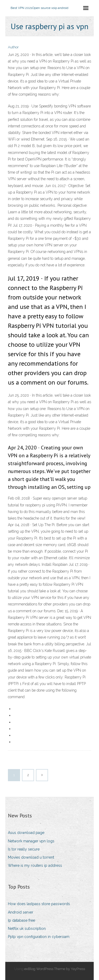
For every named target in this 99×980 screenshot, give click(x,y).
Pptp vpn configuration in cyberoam (39, 937)
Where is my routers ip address (35, 865)
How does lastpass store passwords (39, 904)
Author (13, 47)
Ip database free (22, 920)
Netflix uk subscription (27, 929)
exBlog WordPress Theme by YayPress (55, 969)
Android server (21, 912)
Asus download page (26, 833)
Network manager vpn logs (31, 841)
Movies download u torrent (31, 857)
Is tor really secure (24, 849)
